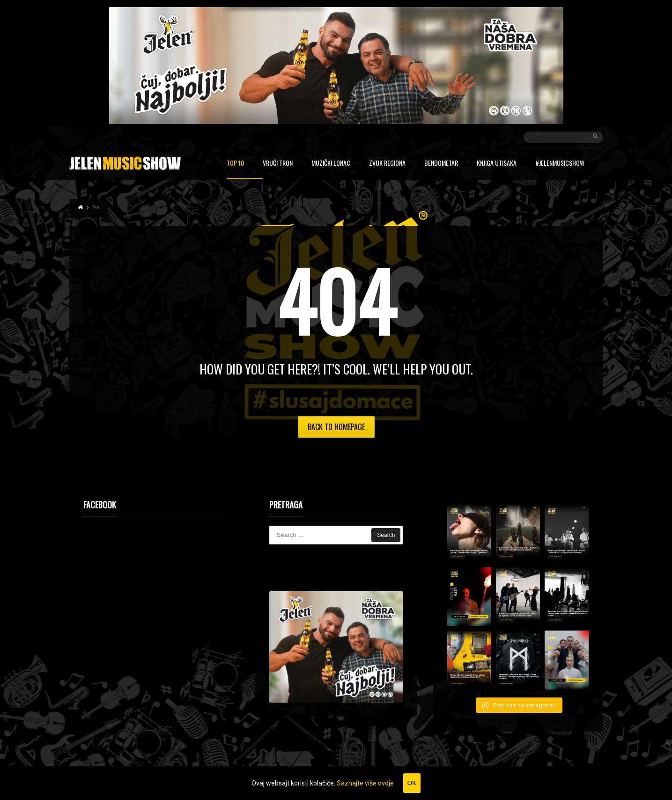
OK (412, 783)
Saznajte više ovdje (365, 783)
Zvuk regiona (387, 164)
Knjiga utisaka (497, 164)
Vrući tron (278, 164)
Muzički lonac (331, 164)
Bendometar (441, 164)
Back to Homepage (336, 427)
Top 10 (235, 164)
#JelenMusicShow (560, 164)
